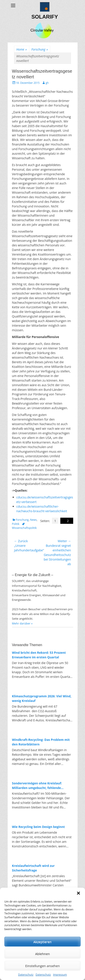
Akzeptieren (42, 942)
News (33, 520)
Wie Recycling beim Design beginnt (38, 827)
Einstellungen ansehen (43, 966)
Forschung (40, 49)
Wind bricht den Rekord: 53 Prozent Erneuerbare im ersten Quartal (39, 655)
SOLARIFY (45, 17)
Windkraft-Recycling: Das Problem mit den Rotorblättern (41, 742)
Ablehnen (42, 954)
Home (22, 49)
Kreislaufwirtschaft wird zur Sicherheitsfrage (33, 868)
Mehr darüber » (22, 623)
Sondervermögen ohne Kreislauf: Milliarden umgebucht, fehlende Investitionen (37, 786)
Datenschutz (26, 975)
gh (47, 83)
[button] (78, 893)
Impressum (60, 975)
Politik (16, 524)
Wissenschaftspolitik (24, 528)
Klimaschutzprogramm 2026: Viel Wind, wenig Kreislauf (42, 698)
